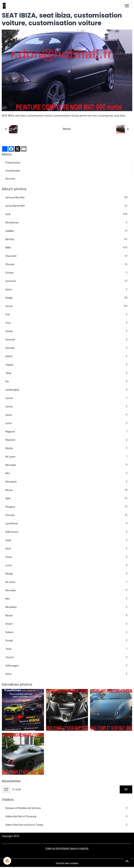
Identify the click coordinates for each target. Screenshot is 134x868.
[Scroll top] (127, 861)
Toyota (67, 657)
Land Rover (67, 524)
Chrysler (67, 264)
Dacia (67, 290)
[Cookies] (7, 861)
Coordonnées (13, 171)
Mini (67, 473)
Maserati (67, 440)
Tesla (67, 649)
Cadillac (67, 231)
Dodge (67, 298)
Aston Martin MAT (67, 206)
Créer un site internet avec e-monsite (67, 848)
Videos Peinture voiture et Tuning (67, 825)
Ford (67, 323)
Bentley (67, 239)
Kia (67, 381)
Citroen (67, 273)
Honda (67, 331)
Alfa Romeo (67, 223)
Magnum (67, 432)
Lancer (67, 398)
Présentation (13, 163)
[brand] (5, 6)
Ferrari (67, 306)
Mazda (67, 448)
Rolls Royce (67, 532)
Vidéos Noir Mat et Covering (67, 817)
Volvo (67, 674)
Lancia (67, 407)
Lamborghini (67, 390)
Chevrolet (67, 256)
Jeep (67, 373)
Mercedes (67, 465)
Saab (67, 540)
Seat (67, 549)
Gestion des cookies (67, 863)
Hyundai (67, 348)
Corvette (67, 281)
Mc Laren (67, 457)
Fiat (67, 315)
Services (10, 179)
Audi (67, 214)
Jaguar (67, 365)
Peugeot (67, 507)
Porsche (67, 515)
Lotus (67, 423)
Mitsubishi (67, 482)
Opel (67, 499)
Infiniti (67, 356)
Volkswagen (67, 666)
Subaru (67, 632)
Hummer (67, 340)
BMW (67, 248)
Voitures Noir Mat (67, 198)
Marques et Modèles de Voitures (67, 808)
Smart (67, 624)
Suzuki (67, 641)
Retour (67, 129)
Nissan (67, 490)
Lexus (67, 415)
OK (126, 789)
